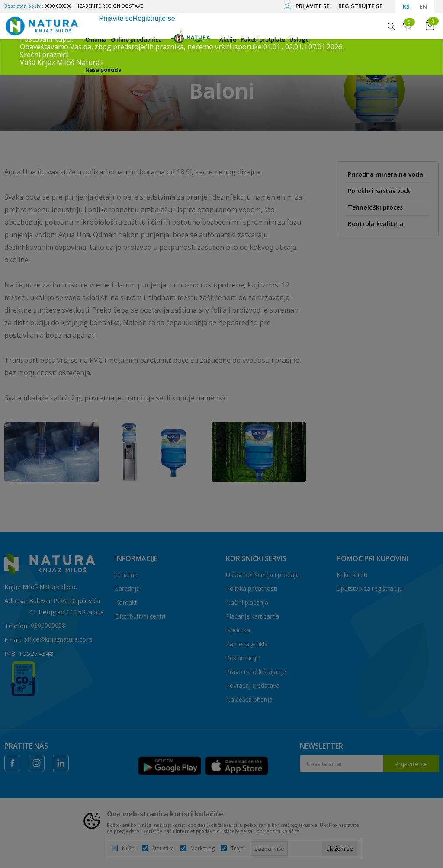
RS (406, 6)
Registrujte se (360, 6)
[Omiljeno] (408, 26)
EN (423, 6)
